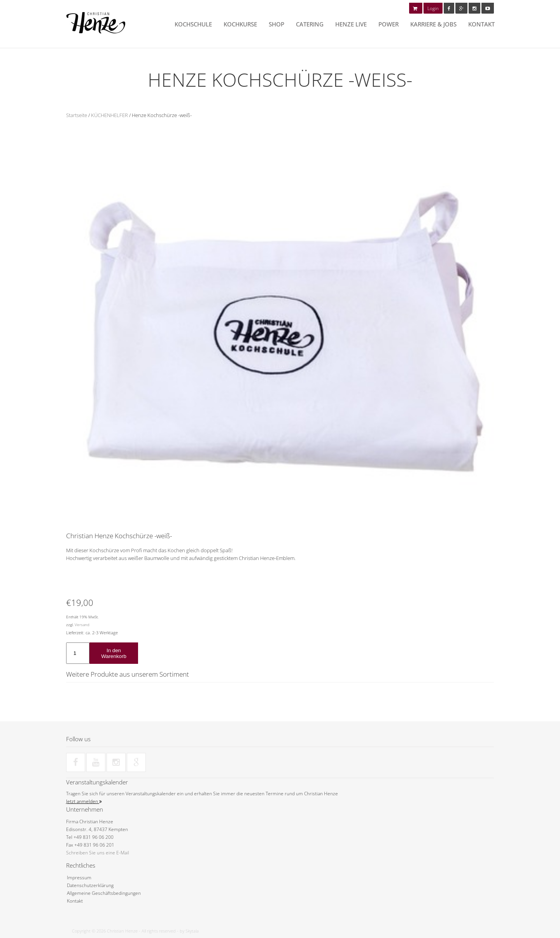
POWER (388, 24)
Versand (82, 625)
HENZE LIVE (351, 24)
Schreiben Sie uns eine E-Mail (98, 853)
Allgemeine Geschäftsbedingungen (104, 893)
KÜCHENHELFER (109, 115)
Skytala (192, 931)
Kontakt (481, 24)
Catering (310, 24)
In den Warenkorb (114, 653)
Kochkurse (240, 24)
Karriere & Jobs (433, 24)
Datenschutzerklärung (90, 885)
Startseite (77, 115)
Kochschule (193, 24)
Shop (276, 24)
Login (433, 8)
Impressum (79, 878)
